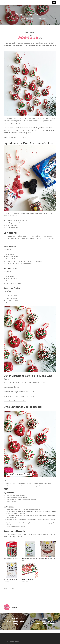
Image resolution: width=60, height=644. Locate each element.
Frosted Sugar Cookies (12, 387)
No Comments (41, 18)
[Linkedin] (28, 37)
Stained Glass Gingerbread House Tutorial (19, 392)
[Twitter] (22, 37)
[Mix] (34, 37)
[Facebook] (19, 37)
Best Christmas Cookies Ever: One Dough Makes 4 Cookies (24, 382)
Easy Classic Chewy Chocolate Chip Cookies (19, 396)
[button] (54, 3)
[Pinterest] (31, 37)
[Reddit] (25, 37)
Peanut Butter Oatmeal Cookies (15, 401)
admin (16, 18)
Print (6, 489)
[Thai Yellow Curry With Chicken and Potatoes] (45, 621)
